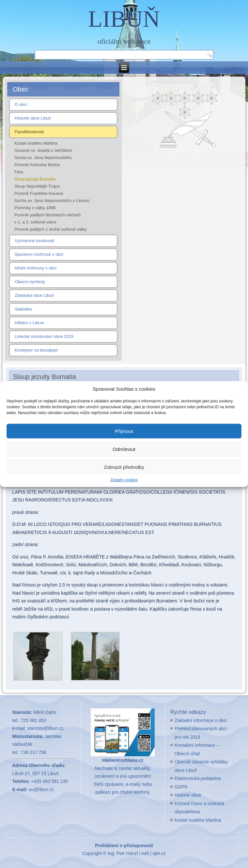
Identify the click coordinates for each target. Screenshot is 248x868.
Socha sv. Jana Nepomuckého (43, 158)
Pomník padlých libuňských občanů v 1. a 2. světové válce (47, 218)
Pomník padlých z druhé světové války (50, 229)
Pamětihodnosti (29, 132)
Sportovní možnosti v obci (39, 254)
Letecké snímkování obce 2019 (44, 336)
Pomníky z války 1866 (35, 208)
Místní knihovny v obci (36, 268)
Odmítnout (124, 449)
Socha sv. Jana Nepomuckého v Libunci (52, 201)
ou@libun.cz (41, 789)
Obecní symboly (30, 282)
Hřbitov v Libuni (29, 323)
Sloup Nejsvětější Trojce (37, 186)
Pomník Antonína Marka (37, 165)
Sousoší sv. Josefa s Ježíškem (43, 150)
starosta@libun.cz (45, 728)
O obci (21, 104)
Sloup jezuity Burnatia (35, 179)
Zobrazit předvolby (124, 467)
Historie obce (188, 795)
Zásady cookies (124, 480)
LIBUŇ (124, 19)
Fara (19, 172)
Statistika (23, 309)
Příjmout (124, 431)
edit (145, 853)
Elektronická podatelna (198, 778)
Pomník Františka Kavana (39, 193)
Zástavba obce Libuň (34, 295)
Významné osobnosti (34, 241)
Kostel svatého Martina (36, 143)
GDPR (181, 787)
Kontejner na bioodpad (36, 350)
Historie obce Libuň (33, 118)
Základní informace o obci (201, 720)
